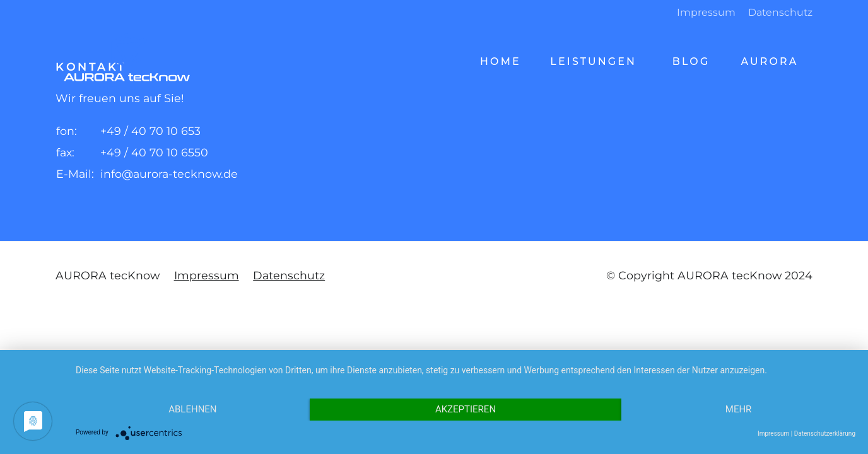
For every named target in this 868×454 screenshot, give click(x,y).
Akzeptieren (466, 409)
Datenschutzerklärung (825, 434)
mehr (739, 409)
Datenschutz (780, 12)
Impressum (706, 12)
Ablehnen (192, 409)
